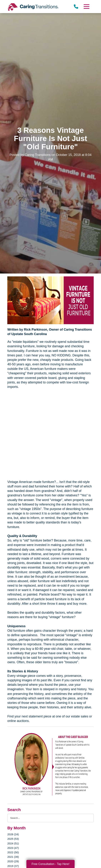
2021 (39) (13, 857)
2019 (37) (13, 866)
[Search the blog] (50, 818)
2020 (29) (13, 861)
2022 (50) (13, 852)
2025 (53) (13, 839)
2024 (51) (13, 843)
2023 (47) (13, 848)
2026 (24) (13, 834)
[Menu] (86, 7)
